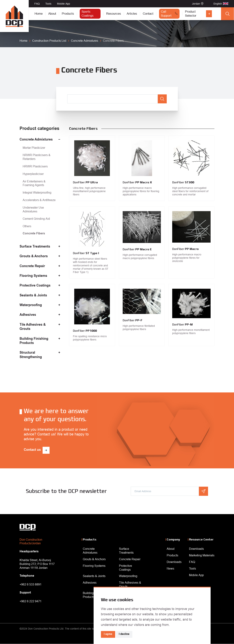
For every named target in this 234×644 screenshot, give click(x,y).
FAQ (37, 4)
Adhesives (28, 315)
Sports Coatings (88, 14)
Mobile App (64, 4)
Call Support (166, 14)
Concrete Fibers (34, 234)
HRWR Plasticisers (35, 166)
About (52, 14)
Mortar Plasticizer (34, 148)
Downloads (174, 562)
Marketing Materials (202, 555)
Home (39, 14)
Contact (148, 14)
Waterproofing (31, 305)
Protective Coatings (35, 286)
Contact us (32, 450)
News (170, 568)
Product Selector (191, 14)
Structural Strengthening (31, 355)
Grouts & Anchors (34, 257)
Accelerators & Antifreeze (39, 200)
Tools (48, 4)
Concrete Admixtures (36, 140)
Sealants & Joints (33, 296)
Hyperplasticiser (33, 174)
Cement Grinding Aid (36, 219)
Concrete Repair (32, 266)
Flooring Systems (33, 276)
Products (68, 14)
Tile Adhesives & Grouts (33, 327)
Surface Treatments (35, 247)
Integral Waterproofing (37, 192)
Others (27, 226)
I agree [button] (108, 634)
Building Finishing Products (34, 341)
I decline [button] (124, 634)
